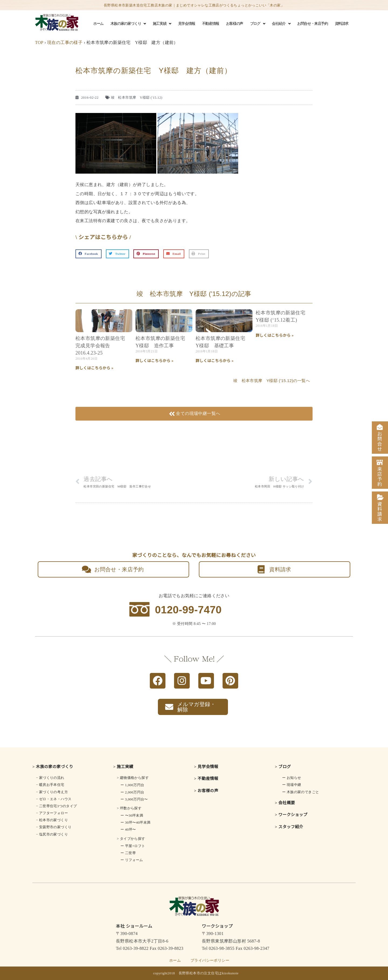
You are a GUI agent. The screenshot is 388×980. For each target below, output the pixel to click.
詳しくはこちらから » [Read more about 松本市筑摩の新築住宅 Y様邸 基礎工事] (215, 361)
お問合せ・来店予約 (312, 24)
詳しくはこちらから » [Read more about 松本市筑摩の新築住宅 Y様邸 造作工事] (155, 361)
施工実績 (162, 24)
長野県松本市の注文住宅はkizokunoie (209, 973)
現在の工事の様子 (65, 42)
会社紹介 (281, 24)
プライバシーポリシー (210, 960)
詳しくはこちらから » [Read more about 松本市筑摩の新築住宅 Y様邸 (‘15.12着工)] (275, 336)
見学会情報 (187, 24)
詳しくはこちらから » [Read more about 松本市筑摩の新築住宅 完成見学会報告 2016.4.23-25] (94, 368)
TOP (39, 42)
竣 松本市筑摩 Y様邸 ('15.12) (137, 97)
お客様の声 (235, 24)
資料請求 (342, 24)
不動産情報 (211, 24)
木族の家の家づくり (128, 24)
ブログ (257, 24)
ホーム (98, 24)
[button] (89, 254)
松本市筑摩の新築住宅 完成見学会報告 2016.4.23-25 (103, 346)
